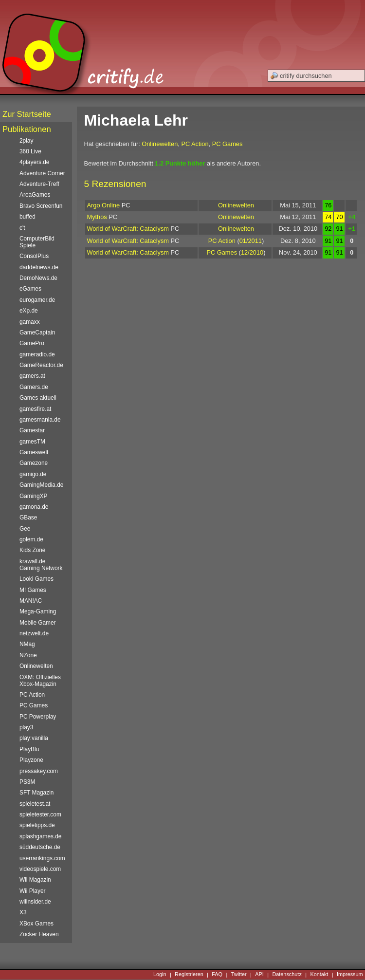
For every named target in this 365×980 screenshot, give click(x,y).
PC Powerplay (38, 717)
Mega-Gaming (38, 611)
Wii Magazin (35, 880)
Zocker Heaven (39, 934)
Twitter (239, 975)
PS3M (27, 782)
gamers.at (32, 376)
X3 (23, 912)
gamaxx (30, 322)
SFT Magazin (36, 793)
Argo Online (104, 205)
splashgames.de (40, 836)
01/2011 (251, 241)
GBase (28, 518)
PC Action (195, 144)
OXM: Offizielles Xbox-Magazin (40, 681)
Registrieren (189, 975)
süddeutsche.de (40, 847)
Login (160, 975)
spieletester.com (40, 814)
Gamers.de (34, 387)
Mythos (97, 217)
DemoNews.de (38, 278)
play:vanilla (34, 738)
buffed (27, 217)
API (259, 975)
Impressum (350, 975)
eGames (30, 289)
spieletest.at (35, 804)
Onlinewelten (160, 144)
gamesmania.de (40, 420)
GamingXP (33, 496)
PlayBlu (29, 749)
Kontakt (319, 975)
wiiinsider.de (35, 902)
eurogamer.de (37, 300)
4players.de (34, 162)
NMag (27, 644)
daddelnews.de (39, 267)
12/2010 (252, 252)
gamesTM (32, 442)
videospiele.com (40, 869)
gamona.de (34, 507)
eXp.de (29, 311)
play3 (26, 727)
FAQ (217, 975)
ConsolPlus (34, 256)
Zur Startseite (27, 114)
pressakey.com (39, 771)
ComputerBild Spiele (37, 242)
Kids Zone (32, 550)
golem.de (31, 539)
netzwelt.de (34, 633)
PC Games (228, 144)
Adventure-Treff (39, 184)
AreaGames (35, 195)
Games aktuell (38, 398)
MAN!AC (31, 601)
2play (26, 141)
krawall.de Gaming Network (41, 565)
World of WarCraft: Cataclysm (128, 229)
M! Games (33, 590)
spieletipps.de (37, 825)
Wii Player (32, 891)
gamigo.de (33, 474)
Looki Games (36, 579)
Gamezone (34, 463)
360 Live (30, 151)
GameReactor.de (41, 365)
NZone (28, 655)
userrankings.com (42, 858)
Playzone (31, 760)
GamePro (32, 343)
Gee (25, 529)
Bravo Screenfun (41, 206)
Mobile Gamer (38, 623)
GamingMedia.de (41, 485)
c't (22, 228)
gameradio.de (37, 354)
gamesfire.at (35, 409)
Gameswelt (34, 452)
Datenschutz (287, 975)
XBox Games (36, 924)
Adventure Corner (42, 173)
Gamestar (32, 430)
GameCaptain (37, 333)
